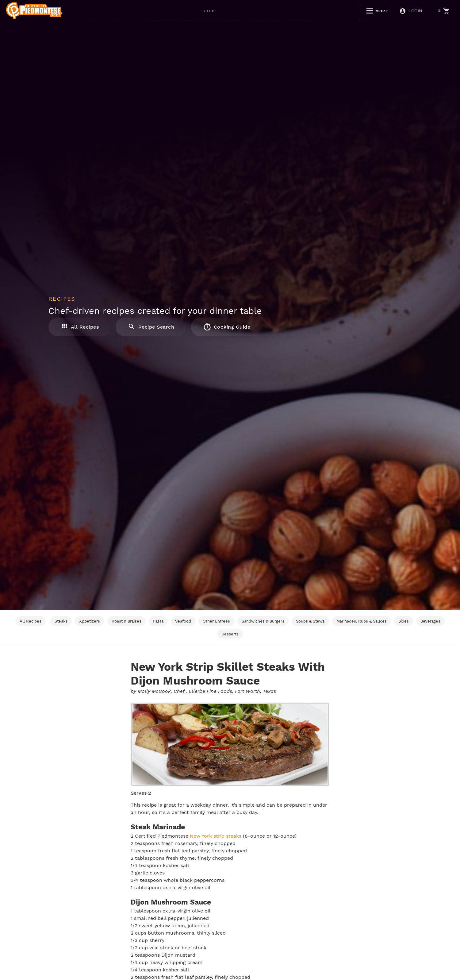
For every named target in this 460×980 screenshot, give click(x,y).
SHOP (110, 11)
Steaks (61, 621)
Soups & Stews (310, 621)
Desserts (230, 634)
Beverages (430, 621)
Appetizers (90, 621)
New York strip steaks (216, 836)
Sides (404, 621)
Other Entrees (216, 621)
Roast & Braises (126, 621)
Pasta (158, 621)
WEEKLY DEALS (148, 11)
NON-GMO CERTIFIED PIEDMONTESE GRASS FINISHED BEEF (247, 11)
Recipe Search (151, 326)
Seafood (183, 621)
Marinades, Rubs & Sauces (362, 621)
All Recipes (80, 326)
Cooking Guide (227, 326)
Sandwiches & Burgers (263, 621)
